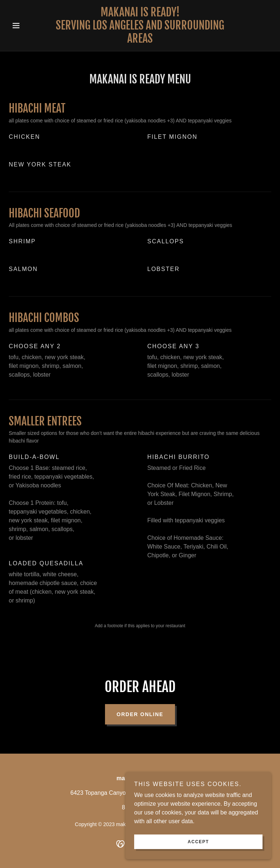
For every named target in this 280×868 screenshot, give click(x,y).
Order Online (140, 714)
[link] (140, 41)
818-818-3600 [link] (140, 807)
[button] (28, 25)
